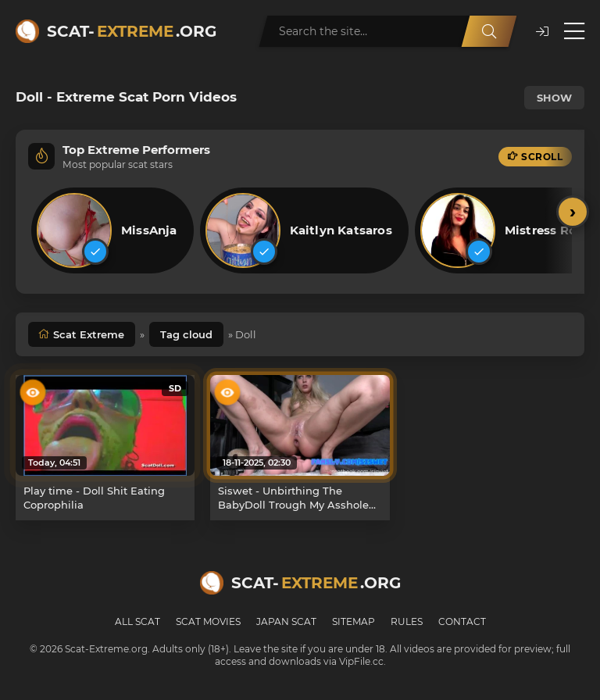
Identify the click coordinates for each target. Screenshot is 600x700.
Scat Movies (208, 621)
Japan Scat (286, 621)
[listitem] (112, 230)
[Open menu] (574, 31)
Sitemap (354, 621)
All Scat (137, 621)
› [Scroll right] (573, 211)
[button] (542, 32)
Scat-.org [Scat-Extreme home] (132, 31)
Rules (407, 621)
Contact (462, 621)
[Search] (489, 31)
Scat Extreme (89, 334)
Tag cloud (186, 334)
